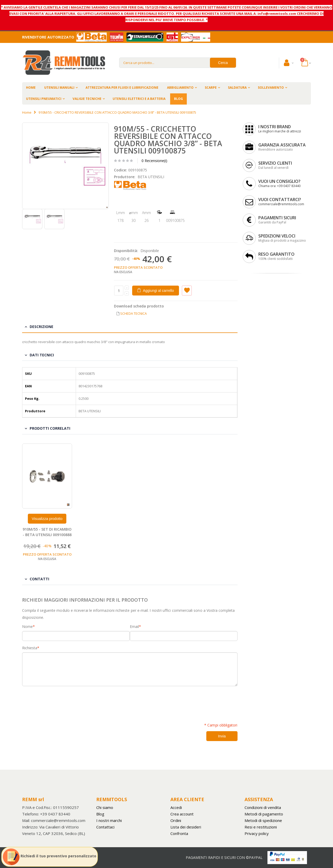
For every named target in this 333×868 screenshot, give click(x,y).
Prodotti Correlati (50, 428)
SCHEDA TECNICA (133, 313)
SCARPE (211, 88)
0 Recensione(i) (154, 161)
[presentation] (62, 702)
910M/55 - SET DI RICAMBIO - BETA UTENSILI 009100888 (47, 532)
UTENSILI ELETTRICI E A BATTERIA (139, 99)
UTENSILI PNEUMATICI (44, 99)
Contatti (39, 579)
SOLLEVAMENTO (271, 88)
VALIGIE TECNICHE (87, 99)
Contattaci (105, 827)
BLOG (178, 99)
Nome (27, 627)
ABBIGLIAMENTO (180, 88)
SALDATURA (237, 88)
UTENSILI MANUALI (59, 88)
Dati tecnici (42, 355)
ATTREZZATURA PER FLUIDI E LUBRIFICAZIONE (122, 88)
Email (134, 627)
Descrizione (41, 327)
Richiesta (30, 648)
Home (27, 112)
